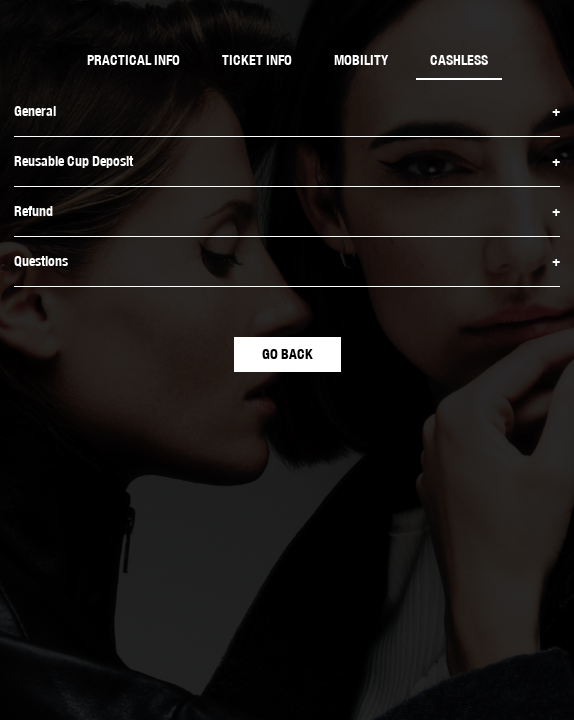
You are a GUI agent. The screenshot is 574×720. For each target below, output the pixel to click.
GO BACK (287, 354)
